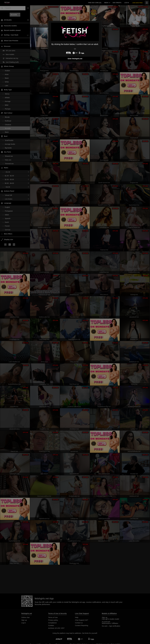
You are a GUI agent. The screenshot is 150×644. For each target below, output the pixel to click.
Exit (75, 49)
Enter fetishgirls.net (75, 59)
